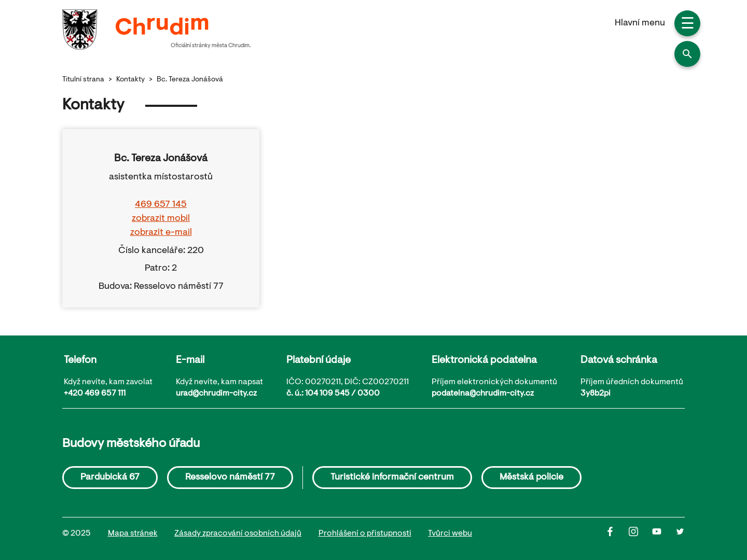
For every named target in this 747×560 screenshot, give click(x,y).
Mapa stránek (133, 534)
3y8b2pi (596, 394)
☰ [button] (688, 25)
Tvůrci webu (450, 534)
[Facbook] (617, 534)
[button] (687, 54)
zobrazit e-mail (161, 233)
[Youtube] (664, 534)
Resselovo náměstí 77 (230, 478)
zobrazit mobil (161, 219)
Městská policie (531, 478)
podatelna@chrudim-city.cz (483, 394)
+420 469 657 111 (95, 394)
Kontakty (130, 80)
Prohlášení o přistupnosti (365, 534)
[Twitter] (680, 534)
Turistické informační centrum (392, 478)
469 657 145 (161, 205)
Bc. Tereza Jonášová (190, 80)
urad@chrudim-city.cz (216, 394)
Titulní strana (83, 80)
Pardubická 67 (110, 478)
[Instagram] (640, 534)
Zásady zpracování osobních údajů (238, 534)
